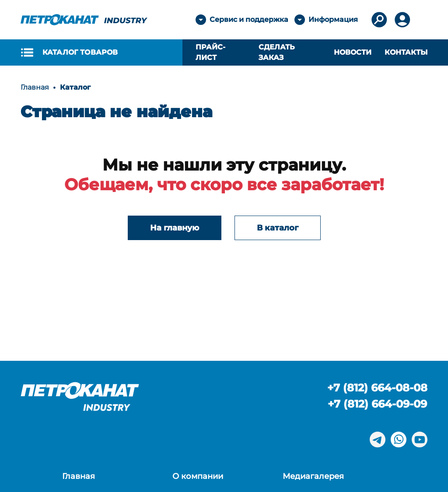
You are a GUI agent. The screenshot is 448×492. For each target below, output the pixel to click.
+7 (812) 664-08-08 (377, 388)
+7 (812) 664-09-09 (377, 404)
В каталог (278, 228)
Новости (353, 52)
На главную (175, 228)
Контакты (406, 52)
